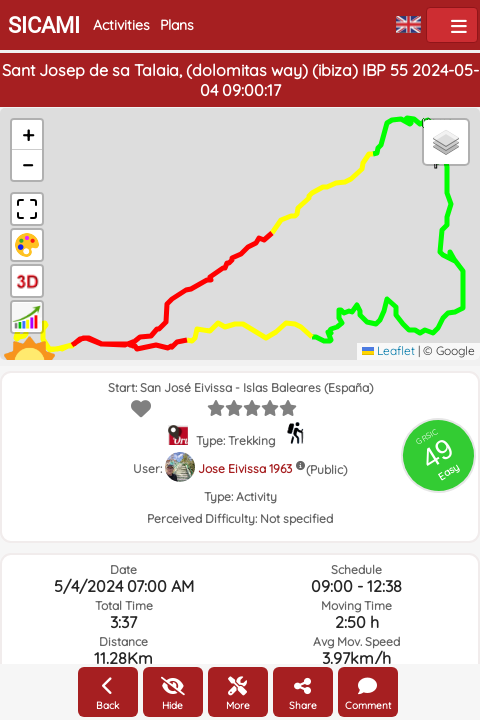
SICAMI (44, 25)
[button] (27, 135)
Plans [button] (177, 25)
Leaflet (388, 350)
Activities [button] (121, 25)
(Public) (326, 469)
